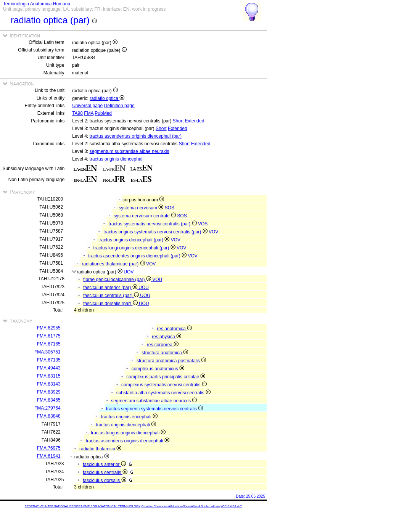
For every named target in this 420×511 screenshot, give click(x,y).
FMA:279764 (47, 408)
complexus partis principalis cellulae (166, 377)
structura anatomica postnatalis (171, 361)
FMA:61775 (49, 336)
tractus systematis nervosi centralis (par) (153, 224)
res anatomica (174, 329)
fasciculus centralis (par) (112, 296)
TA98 (77, 113)
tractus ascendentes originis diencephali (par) (136, 136)
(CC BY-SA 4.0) (232, 506)
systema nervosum (142, 208)
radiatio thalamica (100, 449)
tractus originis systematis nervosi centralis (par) (156, 232)
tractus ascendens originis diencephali (128, 441)
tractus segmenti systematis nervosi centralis (154, 409)
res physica (167, 337)
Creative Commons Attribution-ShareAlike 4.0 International (181, 506)
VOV (213, 232)
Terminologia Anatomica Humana (37, 4)
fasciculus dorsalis (105, 480)
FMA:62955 (49, 328)
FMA (89, 113)
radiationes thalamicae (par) (114, 264)
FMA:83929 (49, 392)
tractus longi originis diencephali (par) (135, 248)
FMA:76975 (49, 448)
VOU (157, 280)
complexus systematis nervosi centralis (164, 385)
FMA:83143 (49, 384)
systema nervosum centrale (145, 216)
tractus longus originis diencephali (128, 433)
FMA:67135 (49, 360)
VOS (203, 224)
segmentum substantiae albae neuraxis (130, 151)
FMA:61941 (49, 456)
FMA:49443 (49, 368)
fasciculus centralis (105, 472)
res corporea (163, 345)
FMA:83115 (49, 376)
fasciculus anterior (104, 464)
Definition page (119, 106)
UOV (129, 272)
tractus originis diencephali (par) (135, 240)
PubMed (103, 113)
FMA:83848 (49, 416)
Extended (195, 121)
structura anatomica (165, 353)
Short (178, 121)
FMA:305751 (47, 352)
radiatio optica (107, 98)
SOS (170, 208)
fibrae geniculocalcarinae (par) (118, 280)
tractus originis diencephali (117, 159)
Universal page (87, 106)
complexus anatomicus (158, 369)
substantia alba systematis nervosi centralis (163, 393)
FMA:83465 (49, 400)
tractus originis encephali (129, 417)
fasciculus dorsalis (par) (111, 304)
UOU (144, 288)
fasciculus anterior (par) (111, 288)
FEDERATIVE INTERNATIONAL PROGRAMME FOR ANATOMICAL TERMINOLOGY (83, 506)
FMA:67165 (49, 344)
